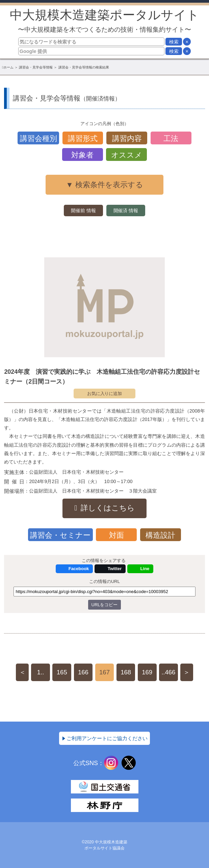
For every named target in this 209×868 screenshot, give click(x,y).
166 (83, 672)
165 (62, 672)
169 (147, 672)
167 (104, 672)
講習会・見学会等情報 (36, 67)
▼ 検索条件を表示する (104, 185)
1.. (41, 672)
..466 (168, 672)
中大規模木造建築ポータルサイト (104, 20)
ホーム (8, 67)
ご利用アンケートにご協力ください (107, 738)
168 (126, 672)
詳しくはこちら (108, 508)
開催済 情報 (126, 211)
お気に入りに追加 (105, 394)
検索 (174, 42)
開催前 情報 (83, 211)
